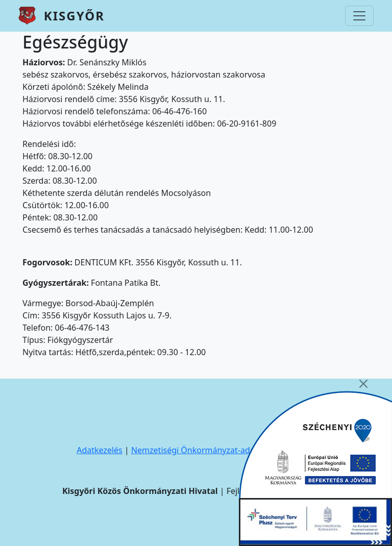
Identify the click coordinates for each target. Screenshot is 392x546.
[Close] (363, 384)
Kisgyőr (74, 16)
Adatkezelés (100, 450)
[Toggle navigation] (359, 16)
